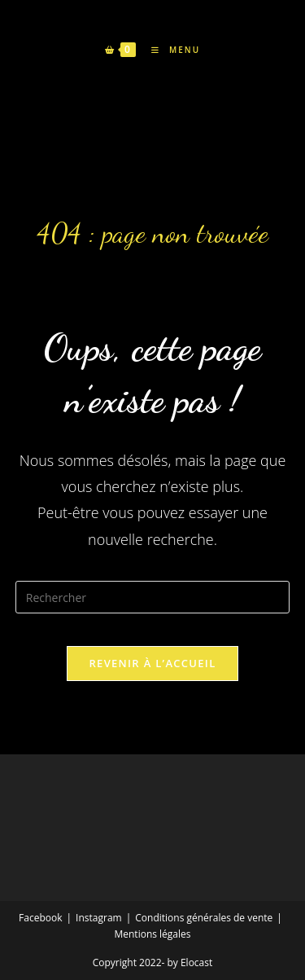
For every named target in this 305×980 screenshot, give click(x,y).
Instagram (99, 918)
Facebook (40, 918)
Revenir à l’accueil (152, 663)
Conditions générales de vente (204, 918)
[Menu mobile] (170, 50)
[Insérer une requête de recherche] (153, 597)
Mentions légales (152, 934)
